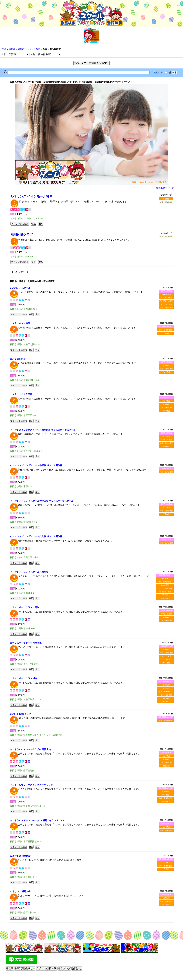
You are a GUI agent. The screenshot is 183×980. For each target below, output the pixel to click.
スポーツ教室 (34, 49)
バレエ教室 (166, 436)
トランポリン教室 (166, 695)
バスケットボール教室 (165, 588)
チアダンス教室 (166, 304)
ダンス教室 (166, 401)
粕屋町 (21, 49)
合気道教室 (165, 598)
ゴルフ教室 (166, 663)
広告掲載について (165, 188)
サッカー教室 (166, 656)
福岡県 (12, 49)
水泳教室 (166, 199)
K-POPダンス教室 (166, 301)
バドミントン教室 (165, 592)
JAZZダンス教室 (166, 298)
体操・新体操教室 (166, 308)
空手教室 (166, 446)
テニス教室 (166, 333)
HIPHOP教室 (166, 294)
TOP (4, 49)
